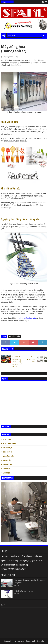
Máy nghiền (8, 465)
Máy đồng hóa (14, 336)
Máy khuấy (7, 460)
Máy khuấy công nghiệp (24, 591)
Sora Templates (18, 641)
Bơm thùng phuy (10, 444)
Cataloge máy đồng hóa (26, 318)
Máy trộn (7, 473)
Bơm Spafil (7, 439)
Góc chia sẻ (8, 452)
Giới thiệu (7, 448)
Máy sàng (7, 469)
